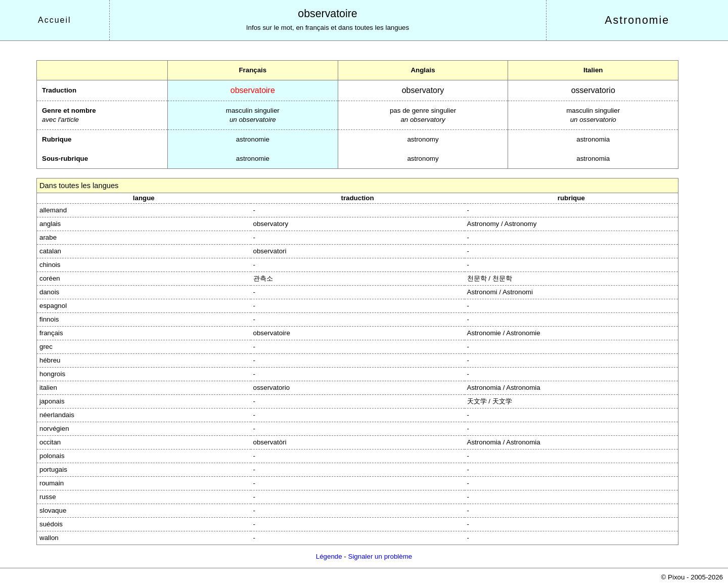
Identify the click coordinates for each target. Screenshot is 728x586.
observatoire (327, 14)
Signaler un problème (380, 556)
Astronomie (637, 20)
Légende (329, 556)
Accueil (55, 20)
